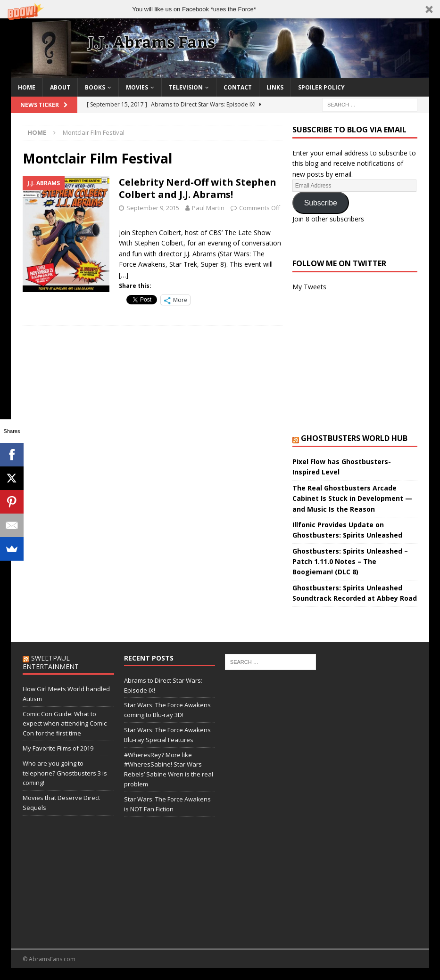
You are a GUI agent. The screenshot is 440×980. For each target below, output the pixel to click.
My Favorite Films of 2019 (58, 748)
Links (275, 87)
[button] (220, 9)
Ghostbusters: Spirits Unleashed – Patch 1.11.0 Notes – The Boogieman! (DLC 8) (350, 562)
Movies (137, 87)
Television (186, 87)
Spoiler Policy (321, 87)
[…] (124, 275)
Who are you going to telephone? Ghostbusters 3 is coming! (65, 773)
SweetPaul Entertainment (51, 662)
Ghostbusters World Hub (354, 438)
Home (27, 87)
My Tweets (309, 287)
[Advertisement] (355, 363)
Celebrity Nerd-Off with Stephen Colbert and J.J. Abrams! (198, 188)
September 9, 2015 (153, 208)
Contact (238, 87)
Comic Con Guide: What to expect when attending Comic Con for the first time (65, 724)
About (60, 87)
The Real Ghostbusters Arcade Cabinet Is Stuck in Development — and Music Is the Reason (352, 498)
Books (95, 87)
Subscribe (321, 203)
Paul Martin (208, 208)
